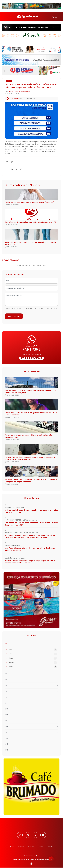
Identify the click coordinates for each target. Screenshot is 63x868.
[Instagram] (19, 835)
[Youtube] (44, 835)
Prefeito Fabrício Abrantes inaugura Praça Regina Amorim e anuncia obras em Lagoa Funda (30, 562)
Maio (33, 650)
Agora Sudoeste (24, 91)
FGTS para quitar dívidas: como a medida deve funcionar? (29, 202)
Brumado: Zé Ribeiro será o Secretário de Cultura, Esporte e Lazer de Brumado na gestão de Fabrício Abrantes (30, 536)
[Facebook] (12, 169)
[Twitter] (36, 835)
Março (33, 658)
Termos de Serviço (52, 308)
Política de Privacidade (37, 308)
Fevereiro (33, 663)
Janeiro (33, 667)
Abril (33, 654)
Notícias (9, 81)
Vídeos (40, 847)
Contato (50, 847)
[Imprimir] (12, 161)
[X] (16, 169)
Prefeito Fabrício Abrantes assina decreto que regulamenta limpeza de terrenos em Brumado (30, 458)
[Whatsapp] (7, 169)
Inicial (12, 847)
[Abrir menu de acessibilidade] (51, 859)
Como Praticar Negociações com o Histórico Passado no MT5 (30, 222)
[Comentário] (7, 161)
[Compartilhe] (21, 169)
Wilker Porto (13, 91)
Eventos (31, 847)
